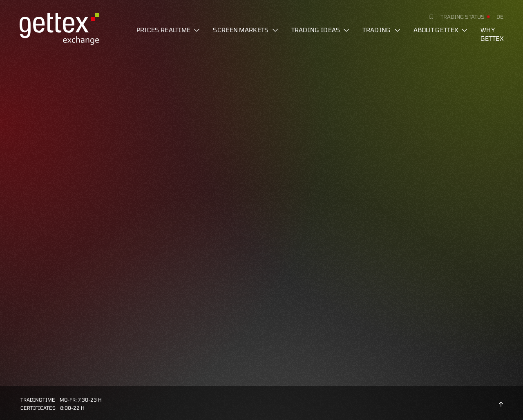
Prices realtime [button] (168, 30)
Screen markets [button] (245, 30)
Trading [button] (381, 30)
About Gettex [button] (441, 30)
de (500, 17)
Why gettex (492, 34)
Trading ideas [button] (321, 30)
